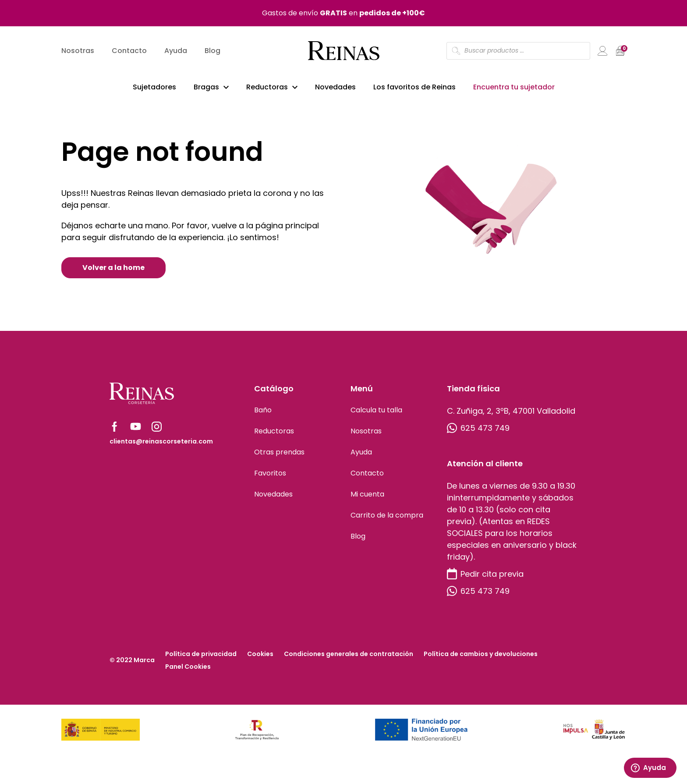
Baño (263, 411)
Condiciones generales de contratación (349, 655)
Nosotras (78, 51)
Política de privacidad (201, 655)
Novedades (335, 87)
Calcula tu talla (376, 411)
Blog (212, 51)
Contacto (129, 51)
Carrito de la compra (387, 516)
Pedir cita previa (485, 575)
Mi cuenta (367, 495)
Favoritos (270, 474)
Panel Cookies (188, 668)
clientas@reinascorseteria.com (161, 443)
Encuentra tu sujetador (514, 87)
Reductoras (267, 87)
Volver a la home (113, 269)
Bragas (206, 87)
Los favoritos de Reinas (414, 87)
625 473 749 (478, 429)
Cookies (260, 655)
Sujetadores (154, 87)
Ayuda (176, 51)
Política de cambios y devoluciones (481, 655)
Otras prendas (279, 453)
